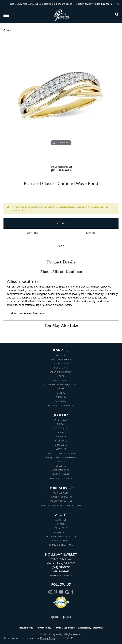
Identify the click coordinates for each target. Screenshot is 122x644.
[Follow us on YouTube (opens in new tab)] (61, 592)
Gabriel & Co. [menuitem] (61, 380)
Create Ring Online (61, 501)
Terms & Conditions (61, 545)
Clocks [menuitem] (61, 462)
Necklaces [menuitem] (61, 441)
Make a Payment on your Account (61, 505)
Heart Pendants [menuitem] (61, 474)
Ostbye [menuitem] (61, 393)
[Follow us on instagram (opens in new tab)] (50, 592)
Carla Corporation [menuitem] (61, 372)
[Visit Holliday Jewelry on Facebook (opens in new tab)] (72, 592)
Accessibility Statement (90, 628)
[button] (117, 15)
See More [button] (106, 4)
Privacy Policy (61, 541)
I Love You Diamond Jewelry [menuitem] (61, 384)
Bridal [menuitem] (61, 424)
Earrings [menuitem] (61, 437)
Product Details (61, 262)
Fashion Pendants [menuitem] (61, 478)
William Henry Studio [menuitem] (61, 405)
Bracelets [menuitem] (61, 445)
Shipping (32, 233)
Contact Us (61, 532)
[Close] (118, 4)
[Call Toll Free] (61, 571)
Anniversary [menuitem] (61, 420)
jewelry (10, 30)
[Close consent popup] (68, 638)
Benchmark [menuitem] (61, 368)
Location (61, 524)
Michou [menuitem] (61, 389)
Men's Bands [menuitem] (61, 428)
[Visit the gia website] (55, 617)
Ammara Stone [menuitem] (61, 364)
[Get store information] (61, 575)
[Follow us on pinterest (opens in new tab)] (55, 592)
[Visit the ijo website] (67, 617)
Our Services (61, 493)
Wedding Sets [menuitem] (61, 470)
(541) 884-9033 (61, 170)
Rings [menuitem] (61, 432)
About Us (61, 520)
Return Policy (26, 628)
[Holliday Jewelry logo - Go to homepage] (61, 15)
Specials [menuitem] (61, 466)
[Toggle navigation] (6, 15)
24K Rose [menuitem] (61, 355)
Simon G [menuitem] (61, 397)
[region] (61, 100)
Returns (90, 233)
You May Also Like (61, 325)
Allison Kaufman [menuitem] (61, 359)
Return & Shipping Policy (61, 536)
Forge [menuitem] (61, 376)
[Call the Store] (61, 567)
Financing (61, 528)
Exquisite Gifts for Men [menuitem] (61, 453)
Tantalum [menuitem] (61, 401)
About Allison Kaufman (61, 271)
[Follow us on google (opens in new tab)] (67, 592)
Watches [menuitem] (61, 449)
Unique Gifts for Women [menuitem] (61, 457)
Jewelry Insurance (61, 497)
